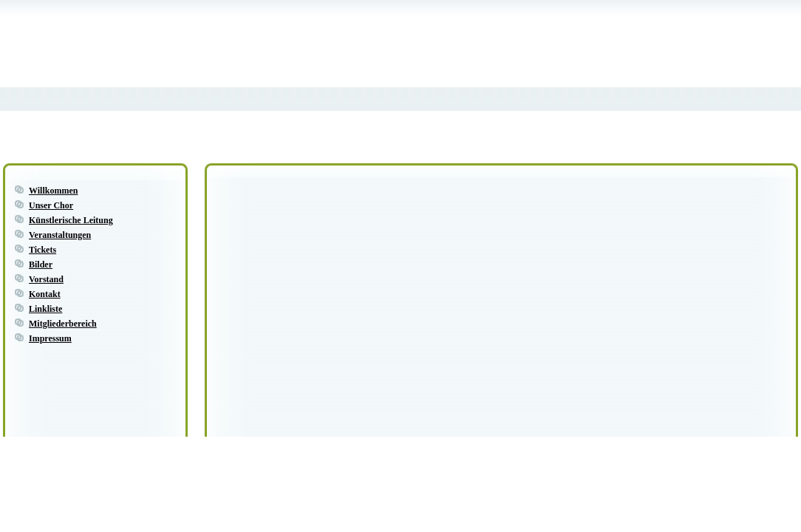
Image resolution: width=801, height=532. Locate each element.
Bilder (41, 265)
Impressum (50, 338)
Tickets (42, 250)
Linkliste (45, 309)
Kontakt (45, 294)
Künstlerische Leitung (71, 220)
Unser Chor (51, 205)
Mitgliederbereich (63, 324)
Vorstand (46, 279)
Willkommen (53, 191)
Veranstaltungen (60, 235)
